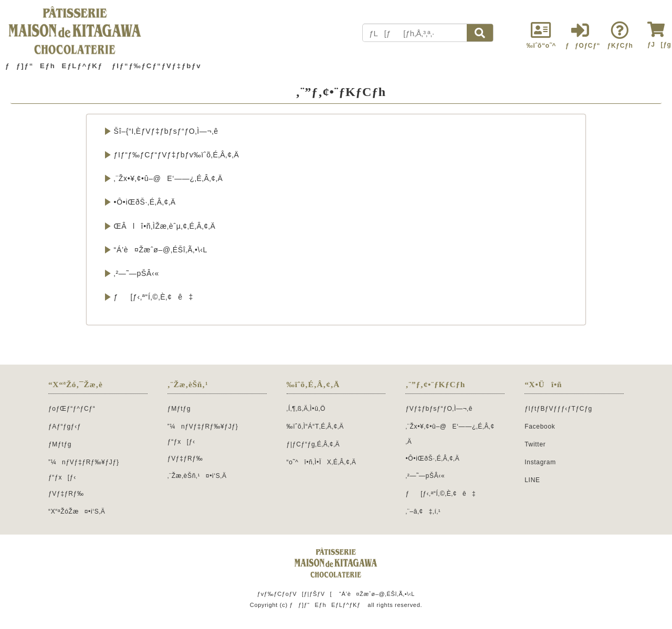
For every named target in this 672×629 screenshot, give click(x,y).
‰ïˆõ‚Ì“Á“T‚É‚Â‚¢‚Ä (315, 427)
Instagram (540, 462)
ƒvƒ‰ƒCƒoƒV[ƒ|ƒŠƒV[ (295, 594)
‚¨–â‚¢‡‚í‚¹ (423, 511)
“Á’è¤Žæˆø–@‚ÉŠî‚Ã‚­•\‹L (161, 250)
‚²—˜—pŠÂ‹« (136, 273)
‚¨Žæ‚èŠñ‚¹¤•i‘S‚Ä (197, 476)
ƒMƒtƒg (60, 444)
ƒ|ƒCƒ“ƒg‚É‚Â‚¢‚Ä (313, 444)
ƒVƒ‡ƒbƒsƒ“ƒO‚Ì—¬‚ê (439, 409)
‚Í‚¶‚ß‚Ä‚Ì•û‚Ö (306, 409)
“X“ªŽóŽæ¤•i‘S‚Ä (77, 511)
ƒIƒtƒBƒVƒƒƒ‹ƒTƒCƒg (558, 409)
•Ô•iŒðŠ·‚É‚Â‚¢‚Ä (145, 202)
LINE (532, 480)
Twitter (535, 444)
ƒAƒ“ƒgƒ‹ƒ (67, 427)
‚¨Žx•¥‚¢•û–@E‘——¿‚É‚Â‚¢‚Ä (169, 178)
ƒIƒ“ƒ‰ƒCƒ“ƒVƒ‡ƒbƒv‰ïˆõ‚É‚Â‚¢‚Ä (177, 155)
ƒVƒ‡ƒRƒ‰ (66, 494)
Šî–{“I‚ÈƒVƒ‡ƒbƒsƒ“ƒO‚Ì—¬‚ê (166, 131)
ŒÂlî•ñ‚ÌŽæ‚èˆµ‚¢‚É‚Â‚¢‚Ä (165, 226)
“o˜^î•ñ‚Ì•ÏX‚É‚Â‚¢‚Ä (322, 462)
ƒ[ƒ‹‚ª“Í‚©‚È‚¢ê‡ (154, 297)
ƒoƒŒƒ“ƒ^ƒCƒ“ (72, 409)
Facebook (540, 427)
